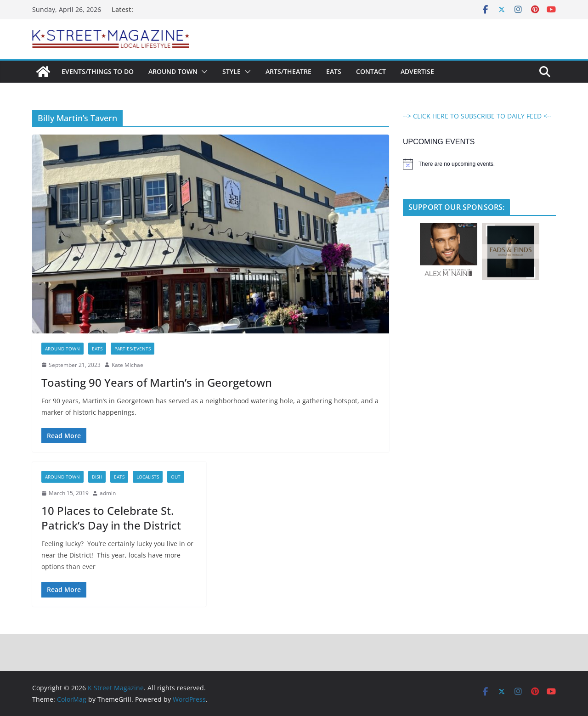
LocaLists (148, 477)
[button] (203, 72)
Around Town (173, 71)
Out (176, 477)
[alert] (479, 164)
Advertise (417, 71)
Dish (97, 477)
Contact (371, 71)
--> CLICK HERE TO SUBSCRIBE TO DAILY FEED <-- (477, 116)
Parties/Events (133, 349)
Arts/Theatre (288, 71)
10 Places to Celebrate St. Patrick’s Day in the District (111, 518)
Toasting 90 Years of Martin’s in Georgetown (157, 382)
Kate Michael (128, 365)
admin (108, 493)
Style (232, 71)
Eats (334, 71)
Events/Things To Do (98, 71)
